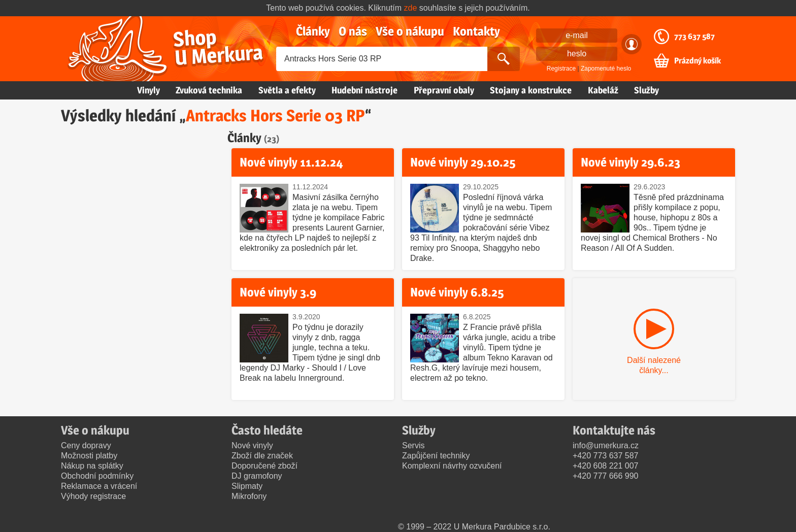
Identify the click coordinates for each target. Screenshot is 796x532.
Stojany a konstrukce (531, 90)
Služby (646, 90)
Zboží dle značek (262, 456)
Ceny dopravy (86, 445)
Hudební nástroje (364, 90)
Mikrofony (249, 496)
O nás (353, 31)
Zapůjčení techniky (436, 456)
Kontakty (476, 31)
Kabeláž (603, 90)
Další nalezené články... (654, 365)
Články (313, 31)
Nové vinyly (252, 445)
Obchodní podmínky (97, 476)
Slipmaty (247, 486)
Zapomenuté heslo (606, 69)
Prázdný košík (698, 61)
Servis (413, 445)
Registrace (561, 69)
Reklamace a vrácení (99, 486)
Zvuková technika (209, 90)
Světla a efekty (287, 90)
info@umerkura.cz (606, 445)
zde (411, 8)
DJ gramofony (257, 476)
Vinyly (148, 90)
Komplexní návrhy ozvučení (452, 466)
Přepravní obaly (444, 90)
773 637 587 (694, 37)
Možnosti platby (89, 456)
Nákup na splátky (92, 466)
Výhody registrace (93, 496)
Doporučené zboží (264, 466)
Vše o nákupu (410, 31)
